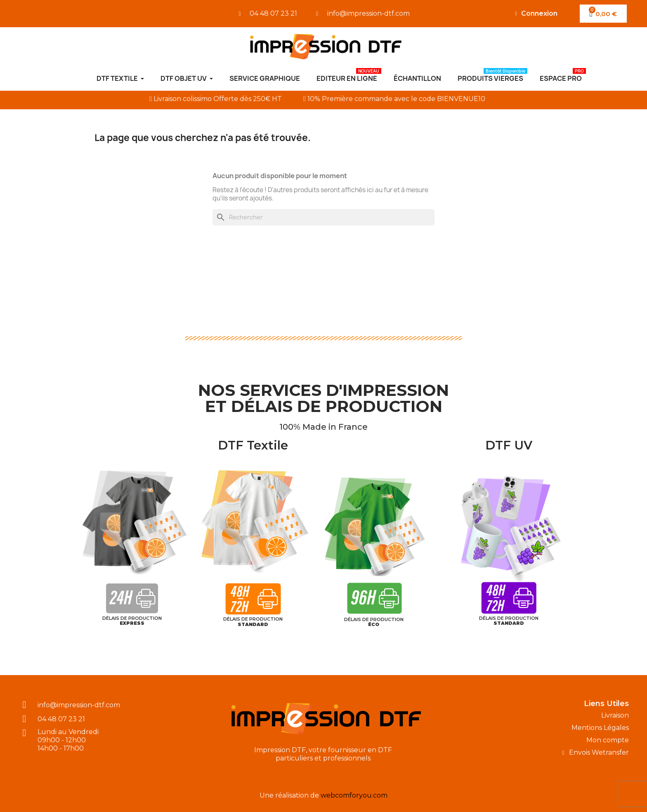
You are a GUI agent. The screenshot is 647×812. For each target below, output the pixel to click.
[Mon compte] (536, 14)
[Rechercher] (323, 217)
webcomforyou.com (354, 795)
